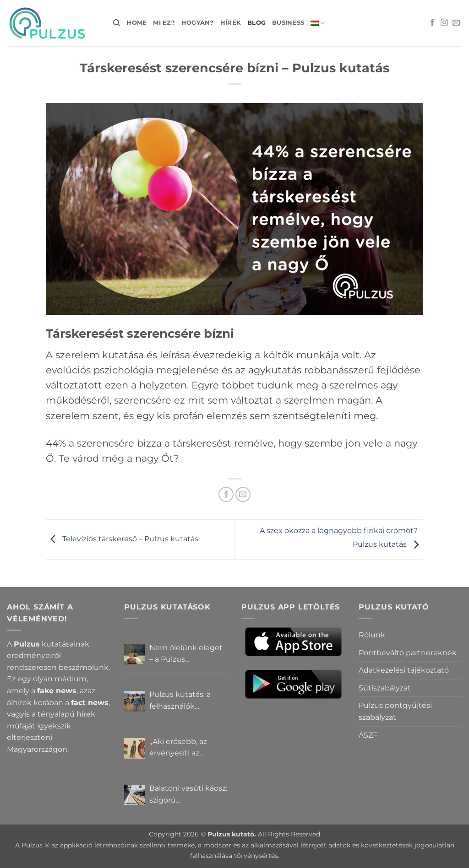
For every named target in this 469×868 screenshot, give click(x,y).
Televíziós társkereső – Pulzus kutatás (122, 539)
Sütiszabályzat (385, 688)
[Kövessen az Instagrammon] (444, 23)
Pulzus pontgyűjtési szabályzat (395, 711)
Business (288, 23)
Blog (256, 23)
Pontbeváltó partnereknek (408, 653)
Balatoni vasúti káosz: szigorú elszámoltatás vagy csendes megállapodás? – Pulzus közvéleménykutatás (188, 795)
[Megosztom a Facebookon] (226, 494)
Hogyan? (198, 23)
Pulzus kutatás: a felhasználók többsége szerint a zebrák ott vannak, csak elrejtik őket (183, 701)
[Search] (117, 23)
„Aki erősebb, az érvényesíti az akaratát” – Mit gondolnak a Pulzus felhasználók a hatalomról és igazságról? (185, 748)
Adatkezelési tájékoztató (404, 670)
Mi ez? (164, 23)
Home (136, 23)
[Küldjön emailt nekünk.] (456, 23)
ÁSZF (368, 735)
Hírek (231, 23)
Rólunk (372, 635)
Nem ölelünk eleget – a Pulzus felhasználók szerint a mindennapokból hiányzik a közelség (188, 654)
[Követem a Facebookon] (432, 23)
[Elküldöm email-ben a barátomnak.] (243, 494)
